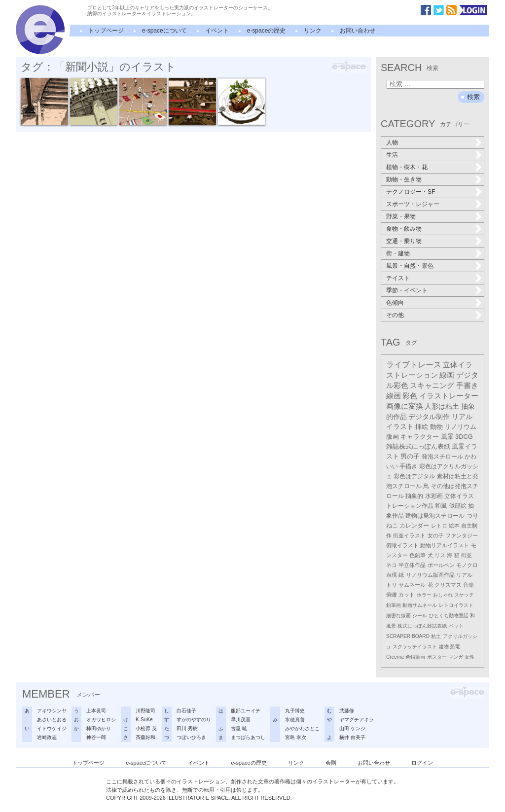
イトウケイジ (52, 728)
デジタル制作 (429, 417)
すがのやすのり (194, 720)
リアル (464, 575)
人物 (392, 142)
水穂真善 (295, 720)
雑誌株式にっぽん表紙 (418, 446)
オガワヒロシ (101, 720)
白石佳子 (186, 711)
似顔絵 (458, 506)
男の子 (410, 457)
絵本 (454, 526)
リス (440, 555)
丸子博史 (295, 711)
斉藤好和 (145, 737)
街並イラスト (409, 535)
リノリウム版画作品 (430, 575)
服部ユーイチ (246, 711)
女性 (469, 657)
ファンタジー (462, 535)
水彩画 (434, 496)
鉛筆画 (394, 605)
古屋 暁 (239, 728)
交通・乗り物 (404, 241)
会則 (331, 763)
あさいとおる (52, 720)
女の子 (436, 535)
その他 (395, 315)
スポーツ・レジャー (413, 204)
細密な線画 (398, 616)
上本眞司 (96, 711)
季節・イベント (407, 290)
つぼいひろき (191, 737)
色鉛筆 (417, 555)
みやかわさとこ (302, 728)
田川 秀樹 (187, 728)
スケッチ (464, 595)
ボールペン (441, 565)
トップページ (106, 31)
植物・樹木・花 (407, 167)
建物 (444, 647)
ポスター (437, 657)
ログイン (422, 763)
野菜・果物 (401, 216)
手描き (408, 466)
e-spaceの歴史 (267, 31)
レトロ (439, 526)
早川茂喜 (241, 720)
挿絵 (422, 427)
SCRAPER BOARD (408, 636)
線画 (447, 375)
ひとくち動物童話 (449, 616)
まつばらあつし (248, 737)
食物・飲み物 (404, 229)
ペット (456, 626)
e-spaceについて (164, 31)
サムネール (412, 585)
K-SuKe (144, 720)
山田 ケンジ (352, 728)
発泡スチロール (442, 457)
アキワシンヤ (52, 711)
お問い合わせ (358, 31)
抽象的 (414, 496)
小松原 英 (146, 728)
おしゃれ (443, 595)
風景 (447, 437)
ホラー (424, 595)
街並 (467, 555)
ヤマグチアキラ (357, 720)
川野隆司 (145, 711)
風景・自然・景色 (410, 266)
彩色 (410, 396)
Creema (395, 657)
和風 (441, 506)
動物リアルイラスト (445, 545)
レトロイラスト (456, 605)
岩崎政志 (47, 737)
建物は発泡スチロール (435, 516)
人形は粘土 (442, 406)
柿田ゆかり (99, 728)
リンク (313, 31)
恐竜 (455, 647)
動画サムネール (420, 605)
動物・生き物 (404, 179)
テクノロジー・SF (411, 192)
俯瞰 (392, 595)
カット (407, 595)
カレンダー (414, 526)
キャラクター (420, 437)
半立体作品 (412, 565)
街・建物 (398, 253)
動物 (436, 427)
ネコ (392, 565)
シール (420, 616)
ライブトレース (414, 365)
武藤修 (347, 711)
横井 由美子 (352, 737)
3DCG (464, 437)
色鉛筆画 (415, 657)
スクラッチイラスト (415, 647)
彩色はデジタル (414, 476)
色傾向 (395, 303)
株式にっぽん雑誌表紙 (422, 626)
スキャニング (432, 386)
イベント (217, 31)
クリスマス (448, 585)
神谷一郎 (96, 737)
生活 (392, 155)
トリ (392, 585)
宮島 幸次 (296, 737)
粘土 (436, 636)
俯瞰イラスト (402, 545)
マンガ (456, 657)
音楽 (469, 585)
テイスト (398, 278)
